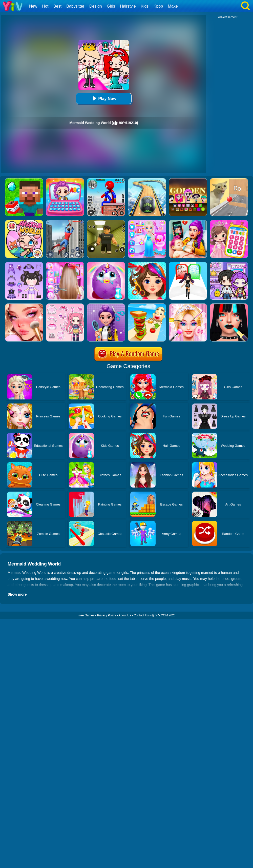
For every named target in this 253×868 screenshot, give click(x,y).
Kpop (158, 6)
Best (57, 6)
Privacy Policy (107, 615)
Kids (145, 6)
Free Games (86, 615)
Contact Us (141, 615)
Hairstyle (128, 6)
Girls (111, 6)
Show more (17, 594)
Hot (45, 6)
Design (96, 6)
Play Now (104, 98)
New (33, 6)
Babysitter (75, 6)
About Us (125, 615)
